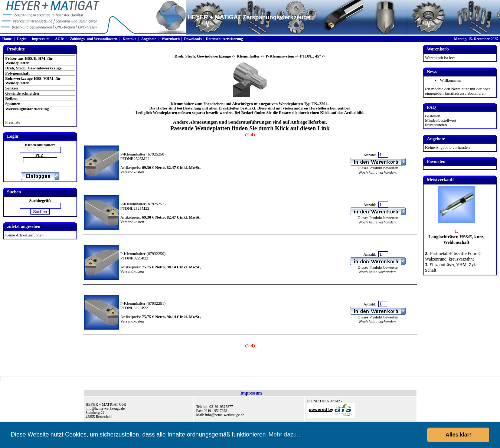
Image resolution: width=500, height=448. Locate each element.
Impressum (40, 39)
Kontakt (129, 39)
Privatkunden (436, 125)
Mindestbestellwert (441, 120)
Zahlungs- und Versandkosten (94, 39)
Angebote (149, 39)
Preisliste (13, 122)
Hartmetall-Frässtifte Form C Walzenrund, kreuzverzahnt (453, 256)
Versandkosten (132, 172)
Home (7, 39)
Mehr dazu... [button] (285, 434)
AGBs (60, 39)
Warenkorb (171, 39)
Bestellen (433, 116)
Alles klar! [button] (458, 435)
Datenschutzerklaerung (224, 39)
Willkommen (451, 80)
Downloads (193, 39)
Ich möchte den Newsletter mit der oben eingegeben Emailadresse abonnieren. (458, 91)
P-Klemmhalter (133, 154)
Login (22, 39)
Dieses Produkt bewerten (378, 168)
